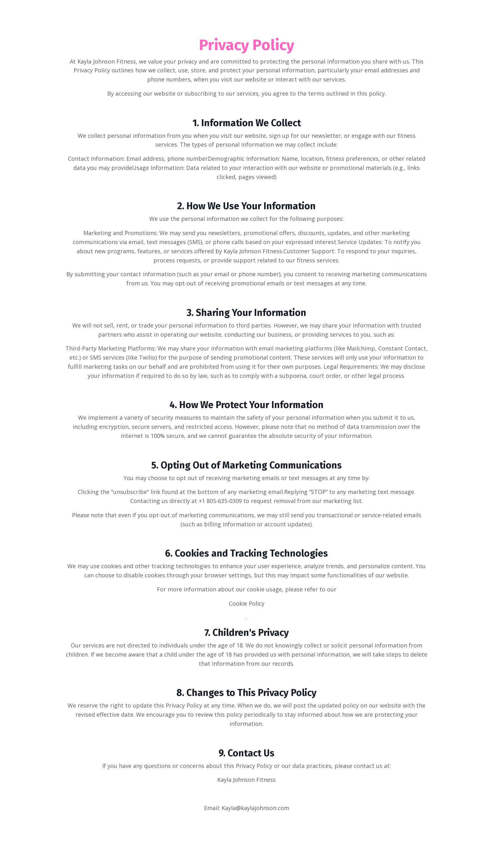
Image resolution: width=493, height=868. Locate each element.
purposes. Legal (316, 367)
